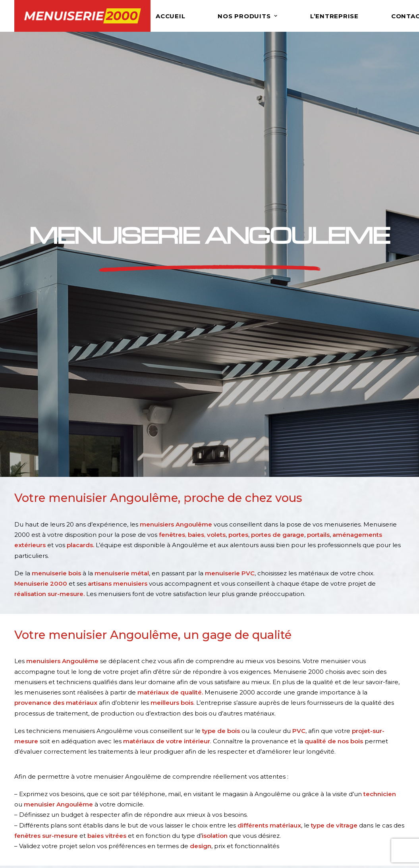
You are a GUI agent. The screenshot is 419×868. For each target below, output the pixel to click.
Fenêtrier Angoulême (351, 779)
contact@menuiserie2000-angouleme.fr (75, 652)
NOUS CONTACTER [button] (74, 685)
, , (182, 215)
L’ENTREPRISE (334, 16)
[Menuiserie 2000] (83, 16)
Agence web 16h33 (328, 859)
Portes (227, 789)
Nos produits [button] (248, 16)
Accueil (170, 16)
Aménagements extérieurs (258, 821)
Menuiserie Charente (350, 789)
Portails (228, 810)
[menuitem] (183, 16)
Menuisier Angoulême (352, 768)
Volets (226, 779)
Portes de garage (243, 800)
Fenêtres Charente (347, 800)
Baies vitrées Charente (352, 810)
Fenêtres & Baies (242, 768)
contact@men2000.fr (64, 807)
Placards (230, 831)
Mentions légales (231, 859)
